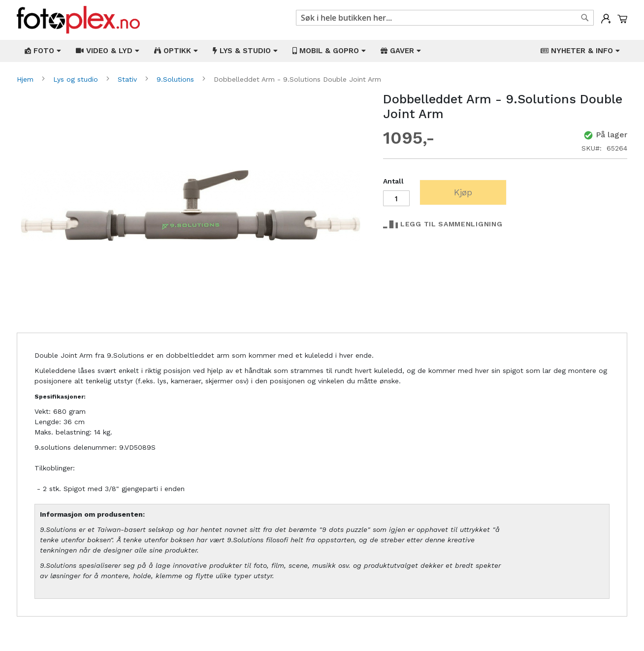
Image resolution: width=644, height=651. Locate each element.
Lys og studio (77, 79)
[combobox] (445, 18)
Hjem (26, 79)
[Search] (585, 18)
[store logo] (78, 20)
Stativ (129, 79)
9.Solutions (177, 79)
